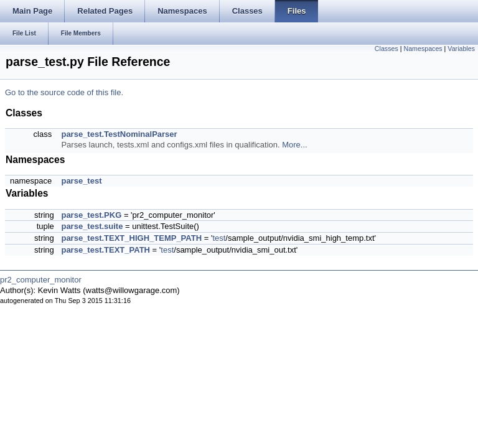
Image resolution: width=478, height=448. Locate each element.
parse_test (81, 181)
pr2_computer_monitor (41, 280)
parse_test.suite (92, 226)
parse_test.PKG (91, 215)
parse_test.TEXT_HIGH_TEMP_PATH (131, 238)
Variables (461, 49)
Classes (387, 49)
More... (294, 145)
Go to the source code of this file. (64, 92)
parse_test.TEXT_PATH (105, 250)
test (219, 238)
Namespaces (423, 49)
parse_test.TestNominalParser (119, 134)
